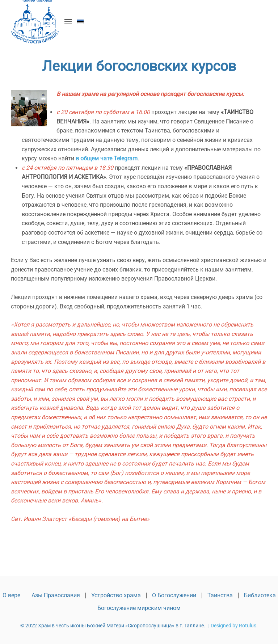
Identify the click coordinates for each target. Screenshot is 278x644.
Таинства (220, 595)
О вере (11, 595)
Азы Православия (56, 595)
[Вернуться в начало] (35, 22)
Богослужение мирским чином (139, 608)
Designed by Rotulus (233, 626)
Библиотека (260, 595)
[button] (68, 22)
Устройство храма (116, 595)
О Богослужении (174, 595)
